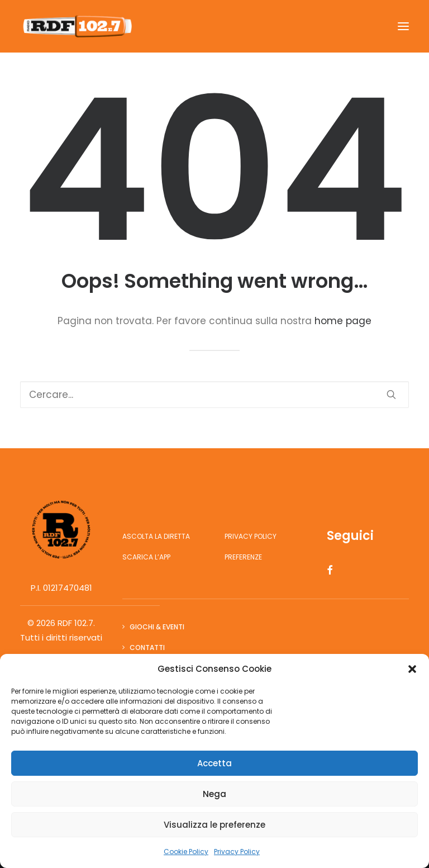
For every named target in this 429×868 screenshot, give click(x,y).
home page (343, 321)
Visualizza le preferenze (214, 825)
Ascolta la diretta (156, 536)
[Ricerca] (214, 395)
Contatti (147, 648)
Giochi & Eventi (157, 627)
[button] (412, 669)
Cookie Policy (186, 852)
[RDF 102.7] (76, 26)
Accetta (214, 763)
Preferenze (243, 557)
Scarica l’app (146, 557)
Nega (214, 794)
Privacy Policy (237, 852)
